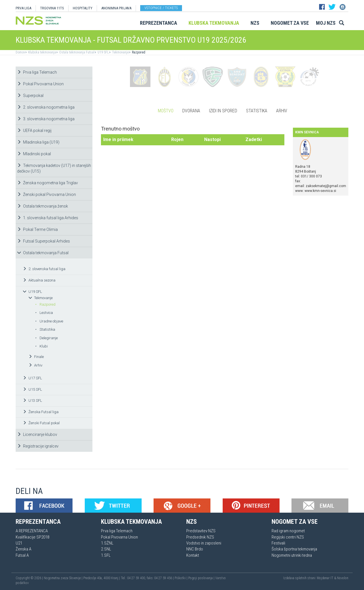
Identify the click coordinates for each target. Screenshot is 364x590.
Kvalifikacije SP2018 (32, 537)
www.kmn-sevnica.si (320, 191)
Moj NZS (326, 23)
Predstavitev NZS (201, 531)
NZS (255, 23)
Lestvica (44, 313)
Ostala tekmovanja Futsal (76, 52)
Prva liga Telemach (37, 72)
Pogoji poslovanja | (202, 578)
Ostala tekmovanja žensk (43, 206)
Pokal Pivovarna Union (40, 84)
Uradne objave (49, 321)
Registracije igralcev (38, 446)
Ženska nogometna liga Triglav (47, 183)
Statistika (45, 329)
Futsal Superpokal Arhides (44, 241)
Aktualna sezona (39, 280)
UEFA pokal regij (34, 131)
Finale (36, 357)
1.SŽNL (107, 543)
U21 (19, 543)
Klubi (41, 346)
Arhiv (35, 365)
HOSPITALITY (83, 8)
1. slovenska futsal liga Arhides (48, 218)
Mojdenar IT (325, 578)
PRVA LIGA (23, 8)
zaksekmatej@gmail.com (326, 186)
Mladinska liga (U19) (38, 142)
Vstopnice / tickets (161, 8)
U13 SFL (32, 400)
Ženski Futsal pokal (41, 423)
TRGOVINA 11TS (52, 8)
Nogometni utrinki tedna (292, 555)
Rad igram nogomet (288, 531)
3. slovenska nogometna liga (46, 119)
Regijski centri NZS (288, 537)
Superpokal (30, 96)
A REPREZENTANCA (32, 531)
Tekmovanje (120, 52)
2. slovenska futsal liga (44, 269)
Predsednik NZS (200, 537)
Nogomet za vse (290, 23)
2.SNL (106, 549)
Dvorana (191, 111)
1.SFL (106, 555)
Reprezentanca (159, 23)
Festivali (278, 543)
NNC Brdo (195, 549)
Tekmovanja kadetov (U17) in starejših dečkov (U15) (54, 168)
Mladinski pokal (34, 154)
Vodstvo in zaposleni (204, 543)
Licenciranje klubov (37, 434)
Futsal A (22, 555)
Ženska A (23, 549)
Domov (20, 52)
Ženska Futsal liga (41, 412)
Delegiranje (46, 338)
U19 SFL (103, 52)
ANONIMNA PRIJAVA (116, 8)
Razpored (138, 52)
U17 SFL (32, 378)
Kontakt (193, 555)
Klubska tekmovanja (214, 23)
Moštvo (166, 111)
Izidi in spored (223, 111)
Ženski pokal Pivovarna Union (46, 194)
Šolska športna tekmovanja (294, 549)
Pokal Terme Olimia (37, 229)
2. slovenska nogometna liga (46, 107)
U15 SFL (32, 389)
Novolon (343, 578)
